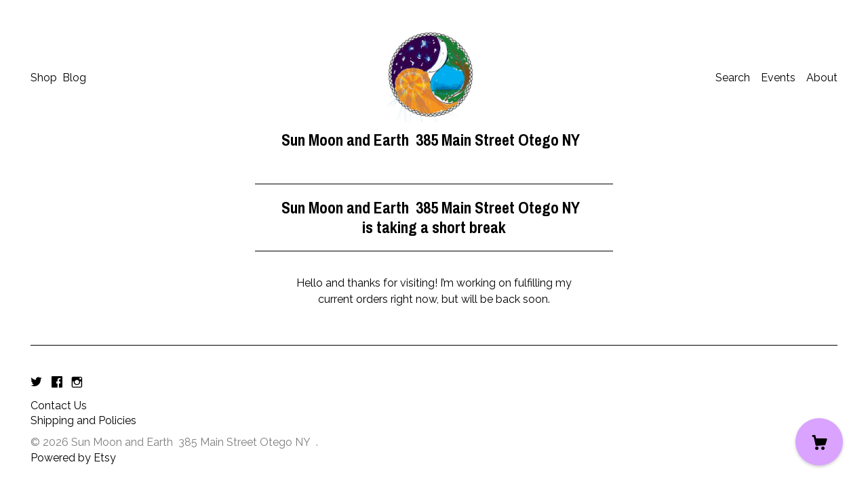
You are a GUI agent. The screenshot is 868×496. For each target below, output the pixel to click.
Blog (74, 78)
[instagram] (77, 383)
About (822, 78)
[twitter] (36, 383)
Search (733, 78)
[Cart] (819, 442)
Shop (44, 78)
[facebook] (57, 383)
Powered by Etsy (73, 458)
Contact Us (59, 406)
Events (778, 78)
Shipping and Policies (83, 420)
